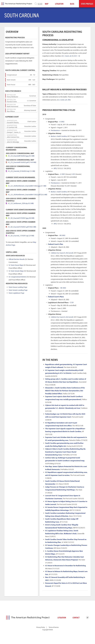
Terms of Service (54, 627)
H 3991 (63, 174)
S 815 (73, 174)
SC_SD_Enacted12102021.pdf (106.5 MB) (22, 227)
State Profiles (87, 4)
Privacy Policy (41, 627)
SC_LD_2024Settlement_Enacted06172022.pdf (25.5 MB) (28, 195)
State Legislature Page (16, 293)
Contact (76, 617)
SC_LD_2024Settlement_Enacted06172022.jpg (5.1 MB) (27, 186)
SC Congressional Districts (18, 277)
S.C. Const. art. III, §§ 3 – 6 (71, 56)
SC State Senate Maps (16, 271)
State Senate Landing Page (18, 290)
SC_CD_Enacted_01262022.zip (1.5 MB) (22, 171)
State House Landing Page (18, 287)
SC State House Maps (16, 265)
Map (47, 4)
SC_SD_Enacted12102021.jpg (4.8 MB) (21, 218)
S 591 (72, 302)
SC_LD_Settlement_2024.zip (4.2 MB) (21, 203)
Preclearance (55, 130)
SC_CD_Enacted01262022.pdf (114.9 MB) (22, 162)
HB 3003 (62, 235)
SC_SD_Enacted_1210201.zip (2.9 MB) (21, 236)
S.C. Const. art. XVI (64, 100)
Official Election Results (17, 259)
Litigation (59, 4)
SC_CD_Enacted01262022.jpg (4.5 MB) (21, 156)
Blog (72, 4)
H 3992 (62, 122)
